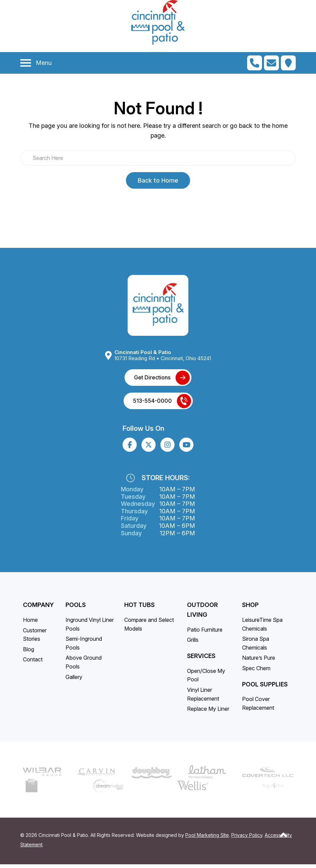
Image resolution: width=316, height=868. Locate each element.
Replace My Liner (208, 712)
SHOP (250, 608)
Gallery (74, 680)
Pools (76, 608)
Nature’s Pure (259, 661)
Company (38, 608)
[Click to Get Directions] (288, 63)
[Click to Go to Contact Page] (271, 63)
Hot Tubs (139, 608)
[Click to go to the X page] (149, 448)
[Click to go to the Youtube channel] (187, 448)
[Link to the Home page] (158, 305)
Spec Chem (256, 672)
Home (30, 623)
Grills (193, 643)
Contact (33, 663)
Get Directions (152, 381)
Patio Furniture (205, 633)
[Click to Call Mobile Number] (255, 63)
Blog (29, 653)
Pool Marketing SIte (207, 838)
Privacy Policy (247, 838)
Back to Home (158, 180)
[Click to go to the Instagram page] (167, 448)
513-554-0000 (152, 404)
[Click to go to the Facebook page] (130, 448)
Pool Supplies (265, 688)
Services (201, 659)
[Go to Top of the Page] (284, 838)
